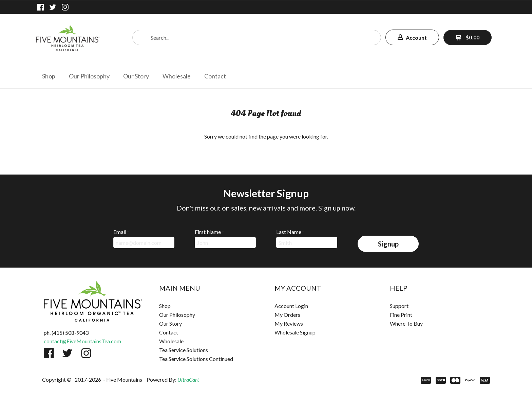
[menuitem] (49, 75)
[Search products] (257, 38)
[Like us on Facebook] (40, 7)
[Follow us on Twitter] (53, 7)
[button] (412, 37)
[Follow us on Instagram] (65, 7)
